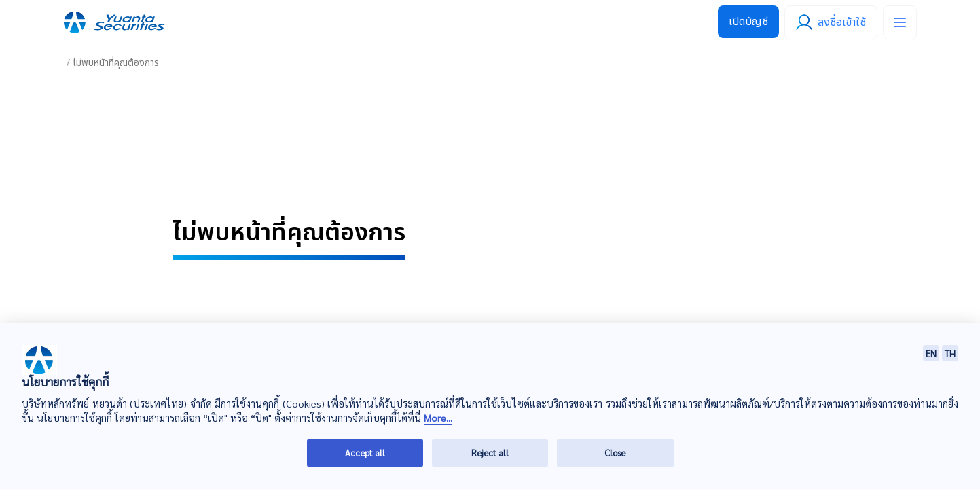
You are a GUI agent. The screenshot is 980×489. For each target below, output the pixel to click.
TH (950, 353)
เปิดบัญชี (748, 22)
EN (931, 353)
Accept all (365, 453)
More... (438, 418)
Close (615, 453)
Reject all (490, 453)
